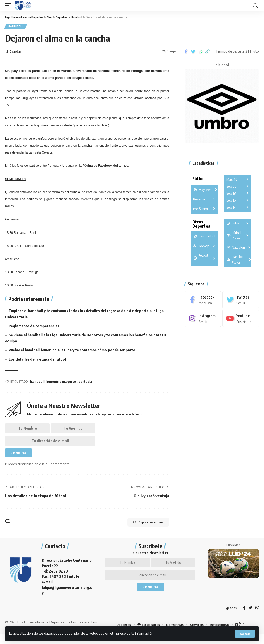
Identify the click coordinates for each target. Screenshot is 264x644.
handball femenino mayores (53, 383)
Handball (16, 27)
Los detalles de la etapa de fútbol (39, 360)
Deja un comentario (142, 530)
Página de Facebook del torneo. (106, 167)
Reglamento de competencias (36, 327)
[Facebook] (203, 301)
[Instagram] (203, 320)
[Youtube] (241, 320)
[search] (255, 6)
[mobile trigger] (10, 5)
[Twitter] (241, 301)
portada (85, 383)
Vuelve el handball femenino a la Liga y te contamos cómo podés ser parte (76, 351)
